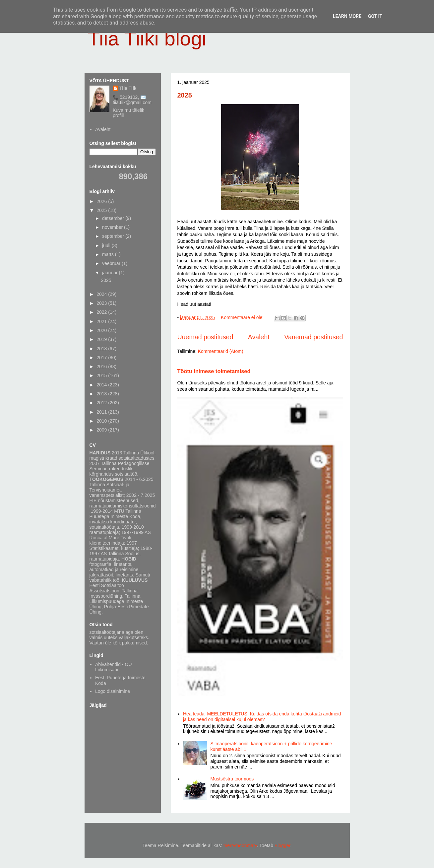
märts (109, 254)
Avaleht (259, 337)
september (114, 236)
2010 (102, 421)
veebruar (112, 263)
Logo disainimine (113, 691)
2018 (102, 349)
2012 (102, 403)
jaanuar (111, 273)
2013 (102, 394)
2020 (102, 330)
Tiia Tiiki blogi (147, 39)
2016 (102, 367)
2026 (102, 201)
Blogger (282, 845)
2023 (102, 303)
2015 (102, 375)
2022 (102, 312)
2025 (185, 95)
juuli (107, 245)
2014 (102, 385)
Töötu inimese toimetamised (214, 371)
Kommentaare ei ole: (243, 317)
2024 (102, 294)
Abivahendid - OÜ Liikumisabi (114, 667)
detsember (114, 218)
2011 (102, 412)
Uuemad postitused (205, 337)
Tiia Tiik (128, 88)
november (113, 227)
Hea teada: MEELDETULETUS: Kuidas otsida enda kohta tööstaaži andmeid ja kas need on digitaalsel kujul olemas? (262, 717)
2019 (102, 339)
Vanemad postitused (313, 337)
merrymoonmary (240, 845)
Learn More (347, 16)
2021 (102, 321)
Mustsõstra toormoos (232, 779)
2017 (102, 358)
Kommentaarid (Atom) (221, 351)
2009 (102, 430)
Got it (375, 16)
